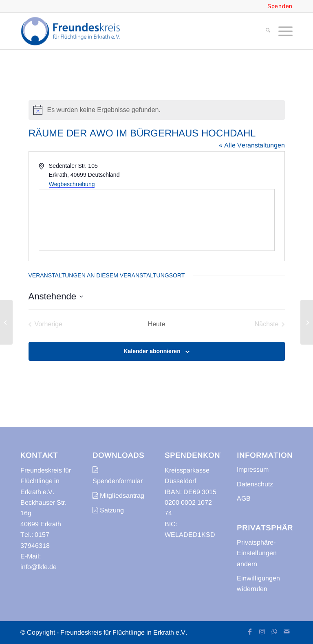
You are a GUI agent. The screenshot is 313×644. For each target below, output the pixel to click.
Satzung (108, 510)
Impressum (253, 469)
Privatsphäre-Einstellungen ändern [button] (257, 553)
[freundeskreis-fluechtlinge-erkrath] (73, 31)
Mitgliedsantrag (118, 496)
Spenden (280, 6)
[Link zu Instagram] (262, 631)
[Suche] (264, 31)
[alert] (157, 110)
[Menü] (281, 31)
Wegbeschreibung (72, 184)
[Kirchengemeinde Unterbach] (307, 322)
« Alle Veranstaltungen (252, 145)
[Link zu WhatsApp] (274, 631)
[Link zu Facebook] (250, 631)
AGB (244, 498)
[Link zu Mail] (287, 631)
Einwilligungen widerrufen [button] (258, 584)
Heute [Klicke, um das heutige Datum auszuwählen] (157, 324)
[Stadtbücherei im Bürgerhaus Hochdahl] (6, 322)
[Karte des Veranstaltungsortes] (157, 220)
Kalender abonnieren (152, 351)
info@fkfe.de (39, 567)
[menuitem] (264, 31)
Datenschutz (255, 484)
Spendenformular (118, 475)
